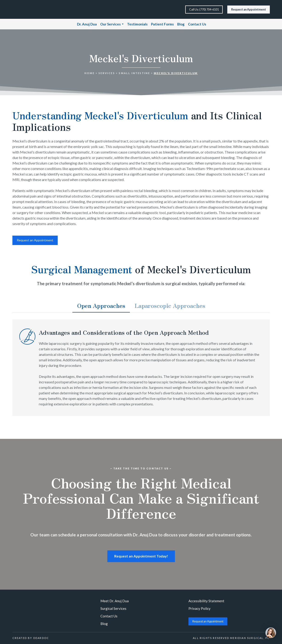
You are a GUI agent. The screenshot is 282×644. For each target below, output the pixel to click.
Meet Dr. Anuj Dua (115, 601)
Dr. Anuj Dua (87, 24)
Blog (181, 24)
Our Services (110, 24)
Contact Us (197, 24)
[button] (204, 10)
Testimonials (137, 24)
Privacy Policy (199, 608)
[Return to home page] (28, 9)
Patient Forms (162, 24)
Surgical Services (113, 608)
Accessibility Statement (206, 601)
